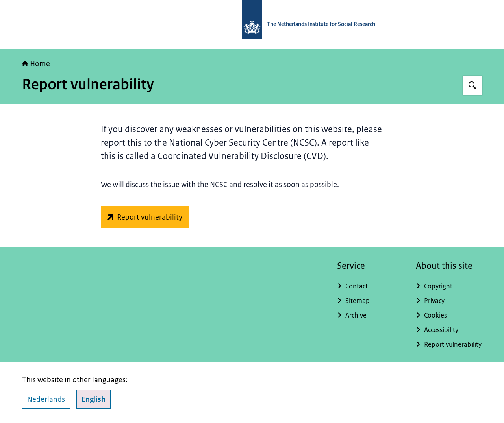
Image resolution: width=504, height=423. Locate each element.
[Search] (472, 85)
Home (36, 64)
